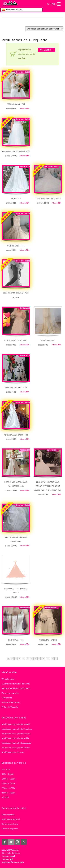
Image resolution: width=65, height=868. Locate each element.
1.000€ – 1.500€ (8, 779)
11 (48, 658)
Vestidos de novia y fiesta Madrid (16, 724)
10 (43, 658)
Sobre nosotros (8, 815)
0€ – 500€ (6, 770)
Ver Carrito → (47, 50)
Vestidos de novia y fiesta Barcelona (17, 729)
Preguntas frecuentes (11, 702)
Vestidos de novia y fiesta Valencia (16, 734)
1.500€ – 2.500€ (8, 783)
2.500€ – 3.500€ (8, 788)
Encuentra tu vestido (10, 693)
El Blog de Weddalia (10, 707)
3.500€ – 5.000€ (8, 793)
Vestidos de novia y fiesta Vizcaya (16, 748)
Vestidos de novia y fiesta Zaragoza (16, 743)
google (24, 842)
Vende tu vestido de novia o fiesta (16, 688)
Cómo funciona (8, 679)
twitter (11, 842)
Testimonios (7, 698)
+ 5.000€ (5, 797)
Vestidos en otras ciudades (13, 752)
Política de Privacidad (11, 819)
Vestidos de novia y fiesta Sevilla (15, 738)
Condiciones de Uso (10, 824)
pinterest (17, 842)
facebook (5, 842)
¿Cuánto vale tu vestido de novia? (16, 684)
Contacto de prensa (10, 829)
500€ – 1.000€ (8, 774)
